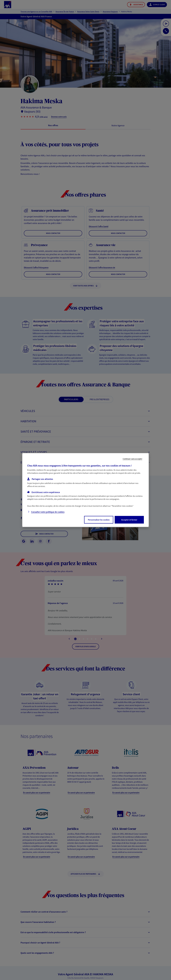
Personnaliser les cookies (99, 520)
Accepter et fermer (129, 520)
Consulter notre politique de (48, 512)
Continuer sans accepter (132, 459)
